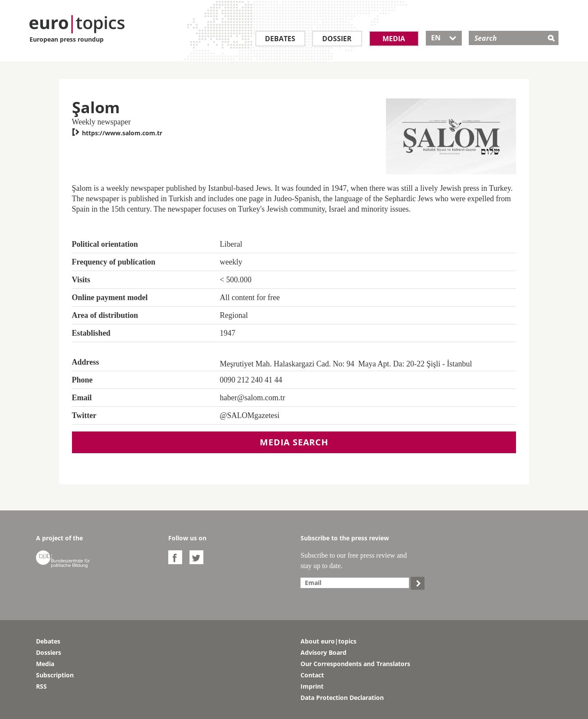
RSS (41, 686)
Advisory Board (323, 652)
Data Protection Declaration (342, 698)
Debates (280, 39)
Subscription (55, 675)
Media (394, 39)
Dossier (337, 39)
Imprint (312, 686)
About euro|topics (328, 641)
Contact (312, 675)
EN (444, 38)
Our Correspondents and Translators (355, 664)
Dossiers (49, 652)
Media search (294, 442)
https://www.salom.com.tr (117, 133)
